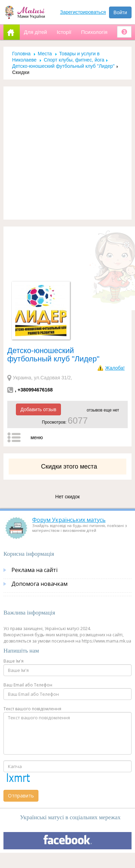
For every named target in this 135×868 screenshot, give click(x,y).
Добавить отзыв (38, 409)
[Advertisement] (65, 153)
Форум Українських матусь (69, 520)
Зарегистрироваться (83, 12)
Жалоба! (115, 368)
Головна (21, 54)
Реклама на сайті (34, 570)
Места (45, 54)
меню (37, 437)
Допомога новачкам (39, 584)
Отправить (21, 796)
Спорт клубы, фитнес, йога (74, 60)
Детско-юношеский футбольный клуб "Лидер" (63, 66)
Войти (120, 12)
